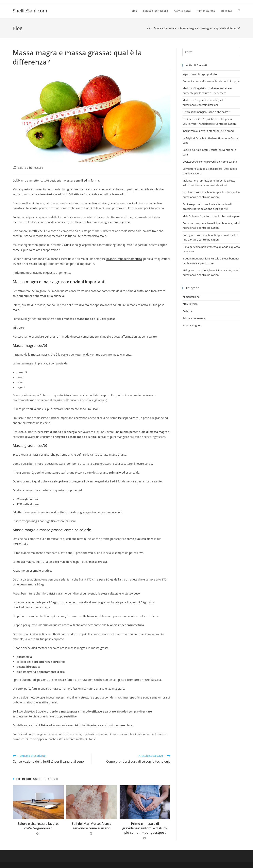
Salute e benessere (30, 168)
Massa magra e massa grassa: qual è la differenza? (210, 28)
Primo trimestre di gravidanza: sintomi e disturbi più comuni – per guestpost (145, 828)
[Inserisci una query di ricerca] (211, 52)
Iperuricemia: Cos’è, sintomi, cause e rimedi (208, 131)
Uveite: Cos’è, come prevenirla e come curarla (210, 162)
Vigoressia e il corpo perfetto (200, 74)
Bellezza (187, 311)
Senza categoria (192, 325)
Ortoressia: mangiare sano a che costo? (206, 112)
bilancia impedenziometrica (124, 259)
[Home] (149, 28)
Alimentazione (191, 297)
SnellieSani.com (30, 11)
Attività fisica (190, 304)
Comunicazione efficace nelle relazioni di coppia (211, 81)
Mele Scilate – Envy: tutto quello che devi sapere (211, 216)
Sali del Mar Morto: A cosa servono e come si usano (92, 826)
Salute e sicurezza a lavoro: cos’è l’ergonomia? (38, 826)
